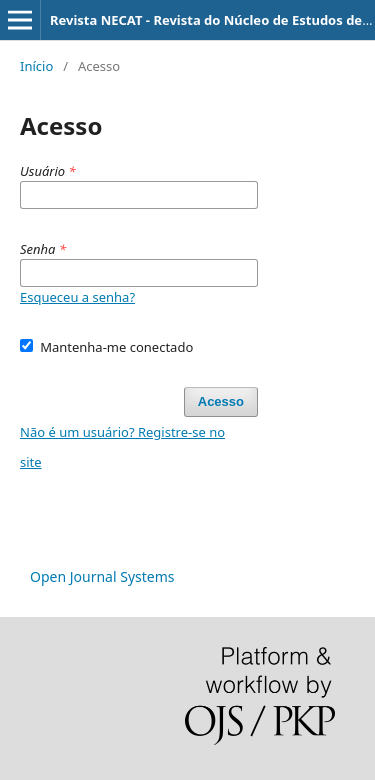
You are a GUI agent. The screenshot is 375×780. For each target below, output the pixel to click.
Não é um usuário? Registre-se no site (122, 447)
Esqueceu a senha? (77, 297)
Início (36, 66)
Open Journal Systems (102, 576)
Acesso (221, 401)
